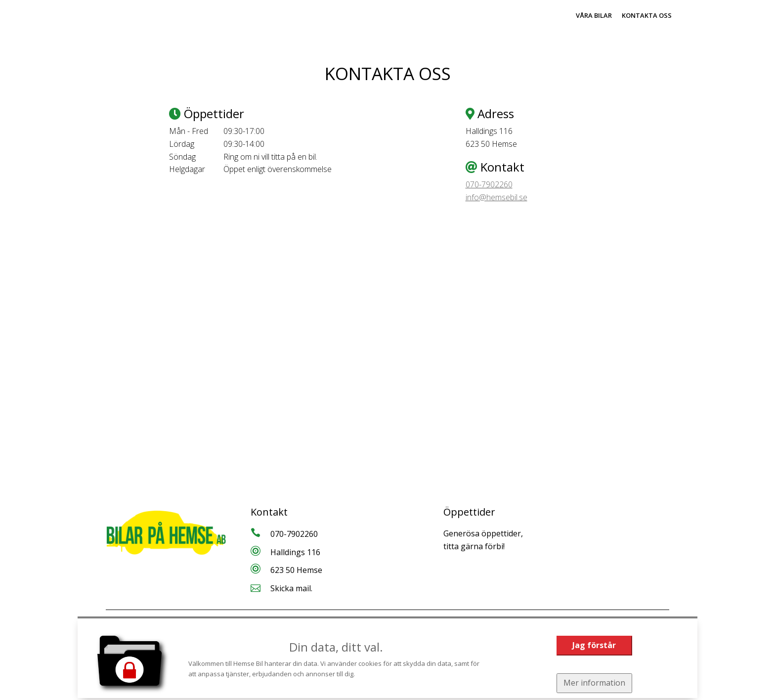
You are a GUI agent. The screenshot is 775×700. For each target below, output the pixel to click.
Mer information (594, 683)
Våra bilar (594, 15)
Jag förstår (594, 645)
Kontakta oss (647, 15)
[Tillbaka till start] (160, 20)
